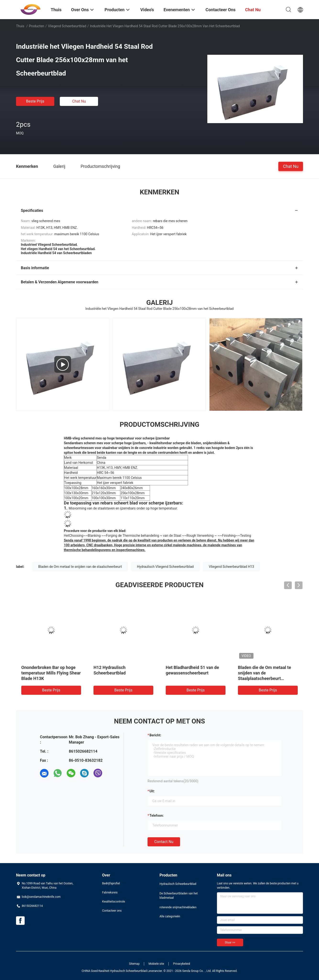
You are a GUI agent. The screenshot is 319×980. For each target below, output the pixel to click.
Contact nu (164, 842)
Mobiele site (156, 964)
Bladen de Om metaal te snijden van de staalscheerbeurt (80, 567)
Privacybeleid (182, 964)
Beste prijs (35, 101)
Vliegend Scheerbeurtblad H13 (231, 567)
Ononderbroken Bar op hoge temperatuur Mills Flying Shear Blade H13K (51, 673)
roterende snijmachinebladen (178, 907)
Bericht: (155, 735)
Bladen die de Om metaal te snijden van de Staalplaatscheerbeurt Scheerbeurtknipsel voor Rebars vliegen (264, 678)
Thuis (20, 26)
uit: (152, 791)
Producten (37, 26)
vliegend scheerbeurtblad (67, 26)
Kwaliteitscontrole (114, 902)
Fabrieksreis (110, 892)
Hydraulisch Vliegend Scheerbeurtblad (165, 567)
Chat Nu (79, 101)
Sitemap (134, 964)
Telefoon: (157, 816)
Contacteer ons (112, 911)
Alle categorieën (170, 916)
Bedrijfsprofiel (111, 883)
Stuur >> (230, 942)
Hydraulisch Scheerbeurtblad (178, 884)
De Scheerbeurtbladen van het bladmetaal (179, 896)
